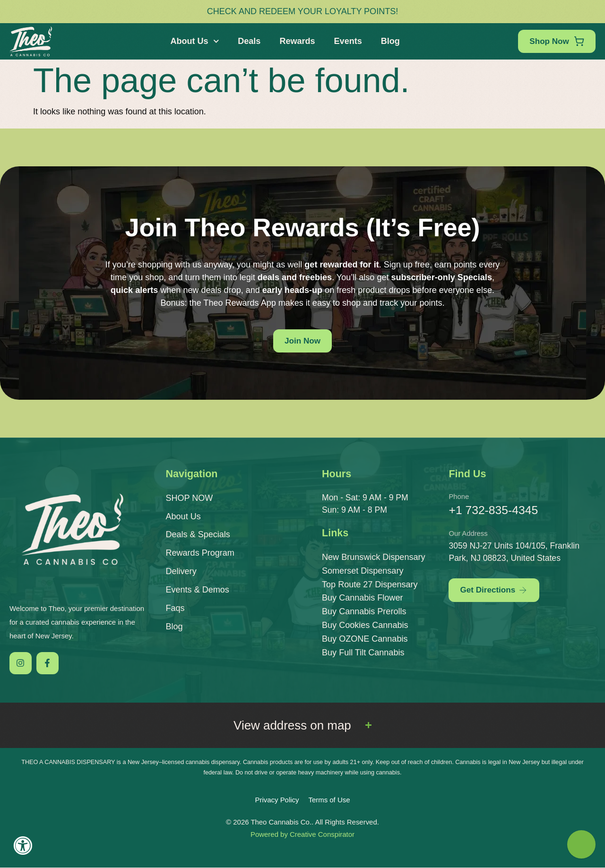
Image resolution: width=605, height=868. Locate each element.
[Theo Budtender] (581, 844)
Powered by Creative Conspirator (302, 835)
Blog (389, 41)
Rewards (296, 41)
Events (347, 41)
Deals (248, 41)
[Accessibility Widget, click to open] (22, 846)
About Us (194, 41)
